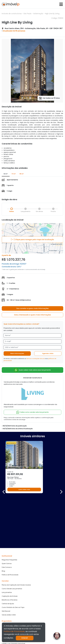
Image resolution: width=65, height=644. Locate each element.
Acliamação (38, 14)
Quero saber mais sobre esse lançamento (33, 370)
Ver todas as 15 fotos (49, 98)
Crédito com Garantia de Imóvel (13, 594)
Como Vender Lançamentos (12, 539)
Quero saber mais (24, 489)
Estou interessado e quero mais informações (32, 315)
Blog (3, 521)
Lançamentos (7, 542)
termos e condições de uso (35, 359)
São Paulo (28, 14)
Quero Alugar (6, 616)
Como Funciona (8, 575)
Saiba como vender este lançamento (32, 412)
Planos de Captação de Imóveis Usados (16, 535)
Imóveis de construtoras (12, 14)
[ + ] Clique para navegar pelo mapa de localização (32, 239)
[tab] (6, 174)
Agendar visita (48, 353)
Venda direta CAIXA (9, 565)
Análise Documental (9, 586)
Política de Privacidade (10, 525)
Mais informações (17, 353)
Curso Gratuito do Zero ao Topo (13, 557)
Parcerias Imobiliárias (10, 604)
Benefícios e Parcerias (10, 550)
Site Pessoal (6, 561)
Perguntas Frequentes (9, 510)
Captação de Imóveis (10, 546)
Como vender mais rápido (11, 582)
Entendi (25, 638)
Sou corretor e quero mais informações (32, 308)
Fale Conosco (7, 517)
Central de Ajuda (8, 554)
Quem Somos (7, 514)
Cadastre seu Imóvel (9, 579)
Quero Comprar (7, 612)
